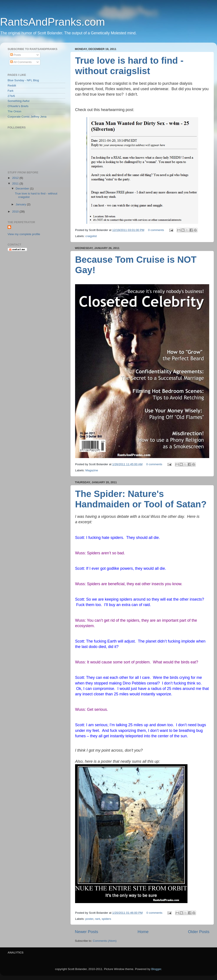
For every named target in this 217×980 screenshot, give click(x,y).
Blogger (156, 969)
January (21, 204)
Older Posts (199, 932)
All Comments (21, 62)
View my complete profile (24, 234)
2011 (16, 184)
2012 (16, 178)
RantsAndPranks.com (53, 22)
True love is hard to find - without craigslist (129, 66)
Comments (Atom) (105, 941)
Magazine (92, 470)
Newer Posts (86, 932)
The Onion (14, 111)
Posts (16, 55)
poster (89, 919)
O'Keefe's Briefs (18, 106)
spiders (106, 919)
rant (98, 919)
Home (143, 932)
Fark (11, 91)
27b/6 (11, 96)
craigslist (91, 236)
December (23, 189)
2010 (16, 212)
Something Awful (18, 101)
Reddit (12, 86)
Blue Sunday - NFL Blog (23, 80)
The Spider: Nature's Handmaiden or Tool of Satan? (141, 499)
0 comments (156, 230)
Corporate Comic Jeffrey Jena (27, 117)
